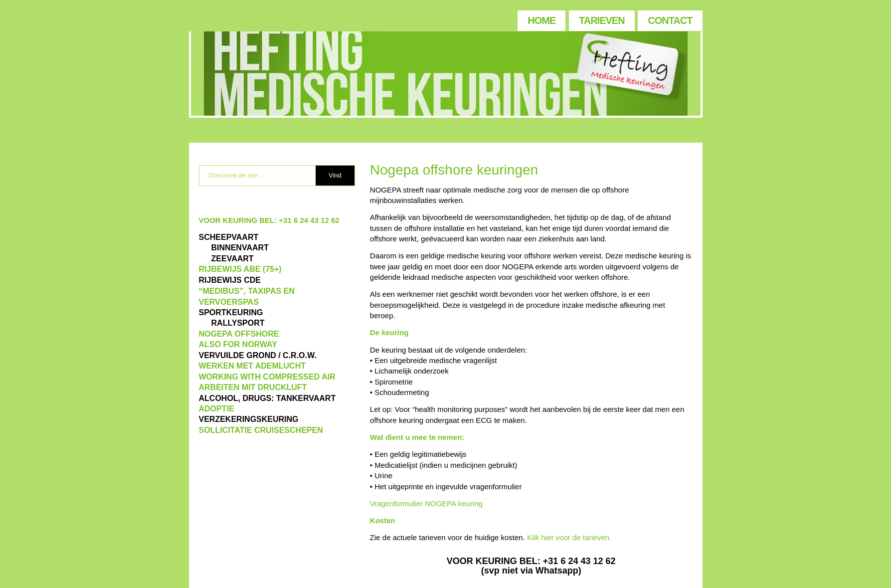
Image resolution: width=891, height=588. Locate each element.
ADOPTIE (217, 409)
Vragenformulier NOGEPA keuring (426, 503)
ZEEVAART (233, 259)
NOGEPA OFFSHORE (239, 334)
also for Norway (238, 344)
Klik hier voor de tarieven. (569, 537)
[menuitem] (541, 18)
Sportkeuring (231, 312)
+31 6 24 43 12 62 (309, 220)
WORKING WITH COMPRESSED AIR (267, 377)
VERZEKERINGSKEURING (249, 419)
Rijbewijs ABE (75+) (240, 269)
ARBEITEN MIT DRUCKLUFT (253, 387)
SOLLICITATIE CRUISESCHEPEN (261, 430)
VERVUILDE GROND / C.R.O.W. (258, 355)
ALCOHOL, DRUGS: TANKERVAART (267, 398)
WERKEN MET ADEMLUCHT (253, 366)
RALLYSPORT (238, 323)
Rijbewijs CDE (230, 280)
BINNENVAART (240, 248)
